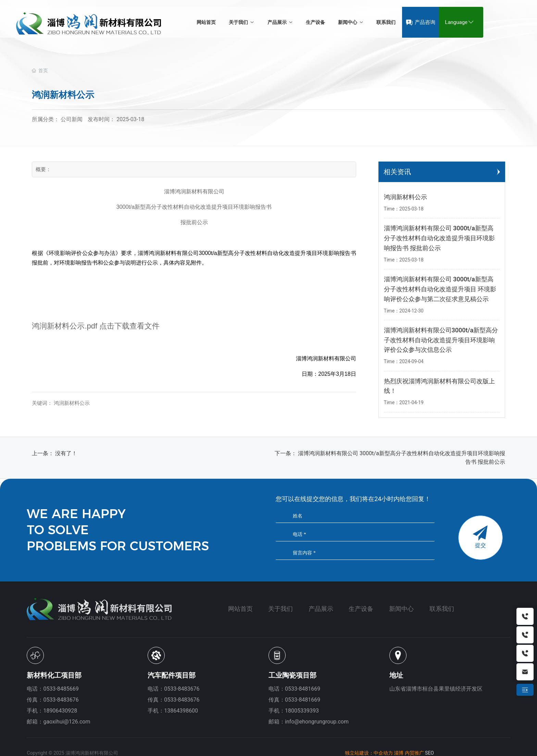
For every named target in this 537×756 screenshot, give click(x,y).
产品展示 (321, 609)
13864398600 (181, 711)
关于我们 (280, 609)
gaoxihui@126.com (67, 722)
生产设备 (361, 609)
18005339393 (302, 711)
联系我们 (442, 609)
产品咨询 (425, 22)
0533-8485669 (61, 689)
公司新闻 (72, 119)
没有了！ (66, 453)
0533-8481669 (303, 689)
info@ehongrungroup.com (317, 722)
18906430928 (60, 711)
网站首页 (240, 609)
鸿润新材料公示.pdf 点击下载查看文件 (96, 326)
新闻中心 (401, 609)
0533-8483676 (182, 689)
